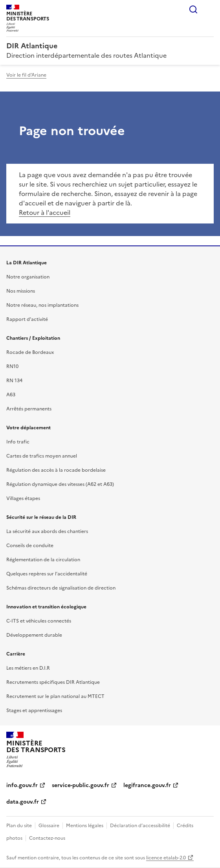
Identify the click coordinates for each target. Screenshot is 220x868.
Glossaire (49, 826)
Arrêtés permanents (29, 409)
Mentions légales (85, 826)
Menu (209, 9)
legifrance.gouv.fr (147, 785)
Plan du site (19, 826)
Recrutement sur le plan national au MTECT (55, 696)
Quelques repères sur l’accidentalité (47, 574)
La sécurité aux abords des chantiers (47, 531)
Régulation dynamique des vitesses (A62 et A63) (60, 484)
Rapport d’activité (27, 319)
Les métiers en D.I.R (28, 668)
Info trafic (18, 442)
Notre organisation (28, 277)
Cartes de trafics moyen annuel (42, 456)
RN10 (12, 366)
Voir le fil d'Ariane (26, 75)
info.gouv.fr (22, 785)
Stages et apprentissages (34, 711)
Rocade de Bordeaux (30, 352)
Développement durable (34, 635)
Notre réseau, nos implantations (42, 305)
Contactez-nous (47, 838)
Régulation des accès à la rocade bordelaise (56, 470)
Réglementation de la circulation (43, 560)
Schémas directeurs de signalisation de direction (61, 588)
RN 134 (14, 381)
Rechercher (193, 9)
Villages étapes (23, 498)
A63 (11, 395)
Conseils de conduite (30, 546)
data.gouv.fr (23, 802)
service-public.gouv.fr (81, 785)
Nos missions (21, 291)
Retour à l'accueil (45, 212)
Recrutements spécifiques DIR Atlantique (53, 682)
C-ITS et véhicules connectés (39, 621)
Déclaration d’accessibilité (140, 826)
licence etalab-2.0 (166, 858)
